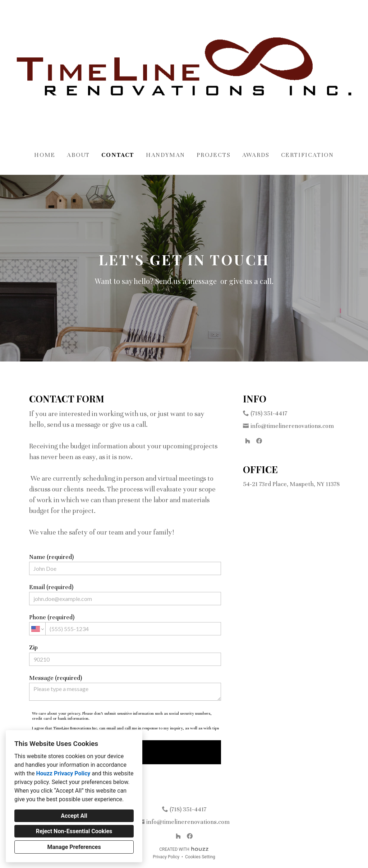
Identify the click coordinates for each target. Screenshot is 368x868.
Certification (307, 155)
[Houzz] (248, 441)
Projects (213, 155)
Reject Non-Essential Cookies (74, 831)
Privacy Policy (166, 857)
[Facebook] (259, 441)
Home (45, 155)
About (78, 155)
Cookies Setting (200, 857)
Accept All (74, 816)
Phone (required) (125, 624)
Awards (256, 155)
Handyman (165, 155)
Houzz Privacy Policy (63, 773)
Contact (118, 155)
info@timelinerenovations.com (292, 426)
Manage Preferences (74, 847)
